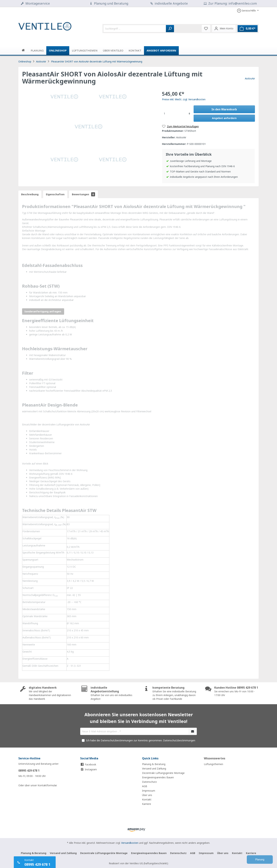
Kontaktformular (47, 785)
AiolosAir (41, 61)
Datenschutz (149, 782)
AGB (145, 786)
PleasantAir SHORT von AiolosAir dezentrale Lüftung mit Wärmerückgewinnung (97, 61)
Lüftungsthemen (213, 764)
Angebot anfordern (161, 50)
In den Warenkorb (224, 109)
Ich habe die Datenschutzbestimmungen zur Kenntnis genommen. (141, 740)
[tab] (30, 194)
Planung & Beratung (154, 764)
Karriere (147, 804)
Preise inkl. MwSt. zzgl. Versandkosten (184, 99)
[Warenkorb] (248, 29)
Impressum (149, 791)
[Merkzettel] (206, 28)
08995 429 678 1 (29, 771)
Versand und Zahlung (154, 768)
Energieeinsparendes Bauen (158, 777)
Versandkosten (130, 843)
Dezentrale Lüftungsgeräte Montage (163, 773)
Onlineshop (25, 61)
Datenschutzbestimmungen (179, 740)
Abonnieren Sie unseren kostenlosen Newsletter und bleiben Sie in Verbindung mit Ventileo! (139, 718)
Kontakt (147, 799)
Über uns (147, 795)
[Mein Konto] (224, 28)
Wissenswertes (215, 758)
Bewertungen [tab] (83, 194)
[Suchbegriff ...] (135, 29)
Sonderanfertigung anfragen (43, 311)
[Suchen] (170, 29)
